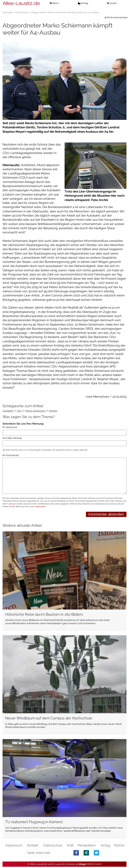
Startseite (8, 12)
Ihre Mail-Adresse (12, 438)
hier (13, 507)
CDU (19, 411)
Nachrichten (22, 12)
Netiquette (41, 507)
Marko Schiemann (35, 411)
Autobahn (8, 411)
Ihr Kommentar (11, 455)
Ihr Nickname (10, 427)
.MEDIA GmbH (90, 864)
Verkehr (53, 411)
